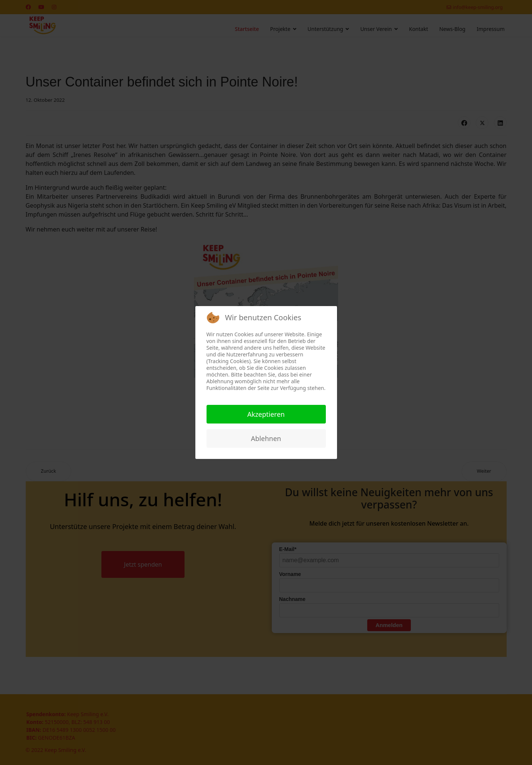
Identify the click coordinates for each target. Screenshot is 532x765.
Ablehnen (266, 438)
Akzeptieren (266, 414)
